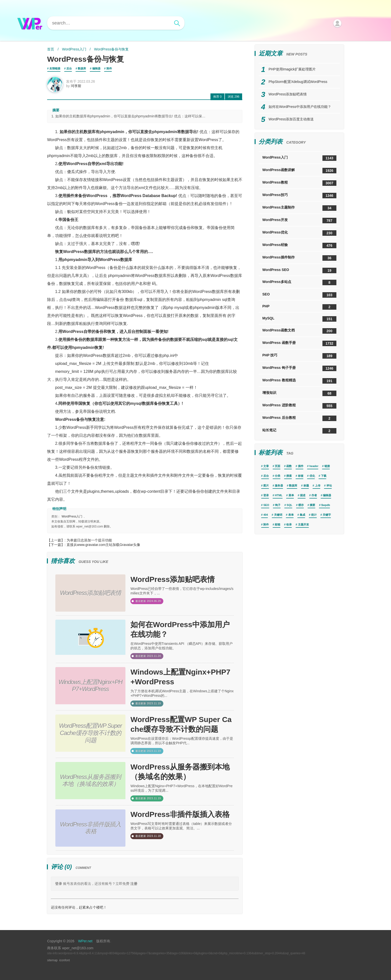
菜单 (291, 495)
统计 (314, 515)
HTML (279, 495)
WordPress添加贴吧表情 (173, 579)
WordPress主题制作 (299, 208)
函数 (289, 466)
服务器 (279, 486)
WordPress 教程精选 (299, 381)
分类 (278, 476)
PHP (299, 307)
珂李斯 (76, 86)
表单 (291, 515)
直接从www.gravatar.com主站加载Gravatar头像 (103, 545)
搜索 (289, 476)
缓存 (301, 505)
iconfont (65, 960)
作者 (314, 495)
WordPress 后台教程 (299, 418)
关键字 (327, 515)
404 (266, 515)
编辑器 (96, 68)
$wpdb (326, 505)
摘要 (312, 505)
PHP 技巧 (299, 356)
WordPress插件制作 (299, 258)
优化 (312, 476)
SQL (290, 505)
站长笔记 (299, 431)
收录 (289, 524)
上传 (318, 486)
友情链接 (55, 68)
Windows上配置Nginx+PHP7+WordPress (180, 677)
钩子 (278, 505)
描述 (303, 495)
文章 (266, 466)
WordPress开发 (299, 221)
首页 (51, 49)
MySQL (299, 319)
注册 (134, 884)
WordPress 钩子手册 (299, 368)
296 (234, 97)
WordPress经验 (299, 245)
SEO (299, 295)
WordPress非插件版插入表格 (180, 814)
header (314, 466)
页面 (278, 466)
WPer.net (85, 941)
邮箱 (278, 524)
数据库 (82, 68)
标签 (301, 476)
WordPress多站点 (299, 282)
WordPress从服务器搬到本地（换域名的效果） (180, 772)
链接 (327, 466)
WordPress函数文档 (299, 331)
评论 (329, 486)
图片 (266, 486)
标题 (306, 486)
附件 (109, 68)
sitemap (52, 960)
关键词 (278, 515)
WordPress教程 (299, 183)
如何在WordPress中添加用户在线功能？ (180, 629)
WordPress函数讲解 (299, 171)
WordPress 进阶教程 (299, 406)
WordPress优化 (299, 233)
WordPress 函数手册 (299, 343)
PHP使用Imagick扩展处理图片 (292, 69)
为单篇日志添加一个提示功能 (89, 540)
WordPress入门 (74, 49)
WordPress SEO (299, 270)
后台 (69, 68)
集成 (302, 515)
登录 (59, 884)
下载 (324, 476)
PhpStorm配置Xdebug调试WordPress (298, 82)
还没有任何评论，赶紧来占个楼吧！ (79, 907)
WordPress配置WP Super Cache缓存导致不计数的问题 (181, 724)
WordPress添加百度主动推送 (291, 119)
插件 (301, 466)
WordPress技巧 (299, 196)
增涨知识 (299, 393)
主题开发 (303, 524)
